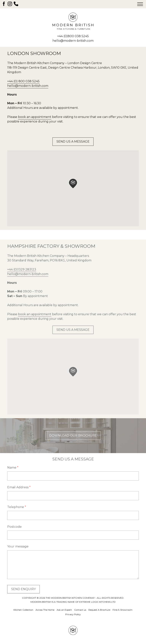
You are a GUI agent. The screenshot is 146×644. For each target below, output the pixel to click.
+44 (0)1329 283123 (22, 277)
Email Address (19, 495)
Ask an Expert (64, 610)
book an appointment (35, 117)
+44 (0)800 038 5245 (73, 36)
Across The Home (45, 610)
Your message (18, 554)
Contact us (80, 610)
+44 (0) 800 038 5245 (23, 81)
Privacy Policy (73, 614)
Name (13, 475)
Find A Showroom (123, 610)
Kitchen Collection (23, 610)
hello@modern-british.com (73, 41)
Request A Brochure (99, 610)
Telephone (17, 514)
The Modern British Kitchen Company (73, 21)
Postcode (14, 534)
